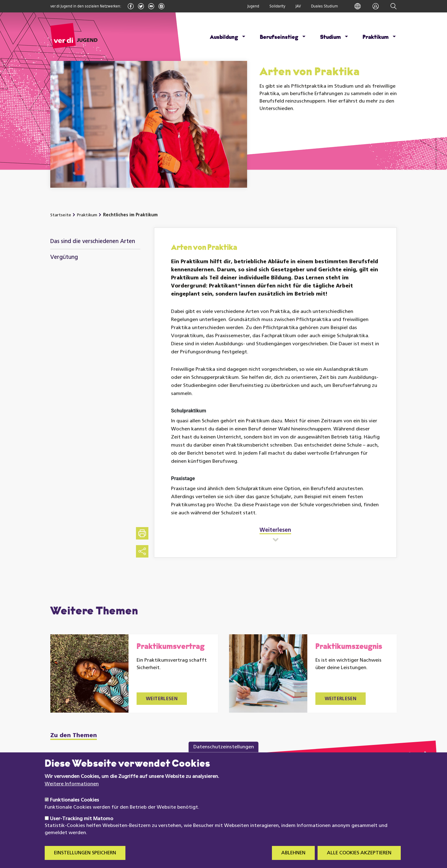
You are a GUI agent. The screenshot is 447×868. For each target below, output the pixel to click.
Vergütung (64, 257)
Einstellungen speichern (85, 861)
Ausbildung (224, 37)
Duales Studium (325, 6)
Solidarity (277, 6)
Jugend (253, 6)
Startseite (61, 215)
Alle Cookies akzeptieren (359, 861)
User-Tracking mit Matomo (82, 826)
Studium (330, 37)
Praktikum (376, 37)
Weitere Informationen (72, 792)
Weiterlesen (162, 699)
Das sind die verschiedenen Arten (93, 242)
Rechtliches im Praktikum (130, 215)
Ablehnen (293, 861)
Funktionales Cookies (74, 808)
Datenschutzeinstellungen (224, 755)
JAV (298, 6)
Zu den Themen (74, 736)
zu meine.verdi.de (385, 757)
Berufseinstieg (279, 37)
